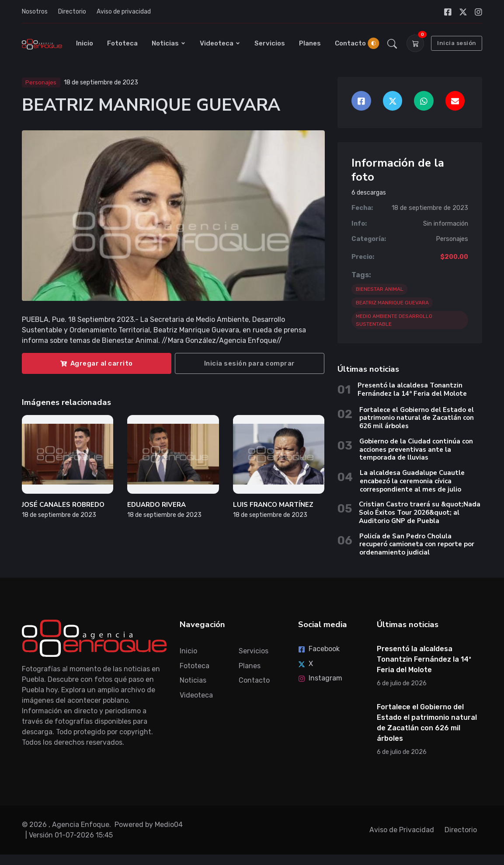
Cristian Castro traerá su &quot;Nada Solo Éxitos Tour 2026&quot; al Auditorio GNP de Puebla (420, 513)
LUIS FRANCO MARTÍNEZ (273, 505)
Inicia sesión (457, 43)
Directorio (72, 12)
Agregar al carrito (97, 363)
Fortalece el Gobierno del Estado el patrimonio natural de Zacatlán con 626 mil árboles (417, 418)
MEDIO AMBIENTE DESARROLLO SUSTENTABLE (394, 320)
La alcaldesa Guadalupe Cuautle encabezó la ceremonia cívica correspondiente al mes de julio (412, 481)
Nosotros (35, 12)
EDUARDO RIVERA (156, 505)
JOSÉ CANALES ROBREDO (63, 505)
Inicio (85, 43)
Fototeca (122, 43)
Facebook (319, 649)
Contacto (350, 43)
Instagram (320, 678)
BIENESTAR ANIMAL (380, 289)
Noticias (169, 43)
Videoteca (220, 43)
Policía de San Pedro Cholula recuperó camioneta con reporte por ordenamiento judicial (417, 544)
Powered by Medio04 (149, 825)
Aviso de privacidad (124, 12)
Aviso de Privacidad (402, 830)
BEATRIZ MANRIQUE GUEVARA (392, 303)
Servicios (270, 43)
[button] (392, 43)
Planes (310, 43)
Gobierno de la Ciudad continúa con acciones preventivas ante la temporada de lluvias (416, 450)
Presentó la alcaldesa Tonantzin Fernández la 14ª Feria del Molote (412, 389)
